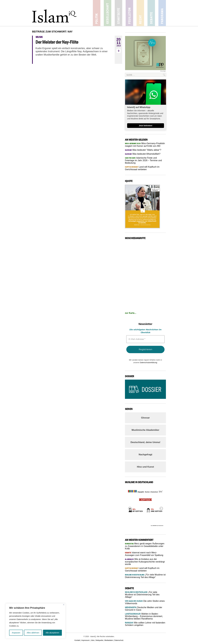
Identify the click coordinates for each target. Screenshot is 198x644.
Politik (97, 13)
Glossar (145, 418)
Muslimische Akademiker (145, 430)
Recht (140, 13)
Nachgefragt (145, 455)
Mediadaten (109, 640)
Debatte (151, 13)
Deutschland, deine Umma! (145, 442)
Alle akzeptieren (52, 633)
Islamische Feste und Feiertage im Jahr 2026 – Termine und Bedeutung (143, 160)
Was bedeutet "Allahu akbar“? (143, 150)
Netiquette (99, 640)
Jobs (93, 640)
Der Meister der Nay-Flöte (57, 42)
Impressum (85, 640)
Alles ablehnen (33, 633)
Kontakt (77, 640)
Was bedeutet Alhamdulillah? (143, 154)
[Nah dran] (64, 605)
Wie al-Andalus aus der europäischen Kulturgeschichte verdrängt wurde (145, 562)
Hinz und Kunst (145, 467)
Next (160, 508)
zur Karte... (131, 313)
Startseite (118, 13)
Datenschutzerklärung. (149, 362)
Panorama (162, 13)
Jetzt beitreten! (146, 126)
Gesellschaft (108, 13)
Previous (129, 508)
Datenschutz (119, 640)
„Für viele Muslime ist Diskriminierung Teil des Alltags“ (142, 595)
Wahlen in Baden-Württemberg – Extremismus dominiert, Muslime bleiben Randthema (144, 616)
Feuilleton (129, 13)
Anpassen (16, 633)
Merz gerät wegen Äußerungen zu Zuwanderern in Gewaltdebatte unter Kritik (145, 546)
